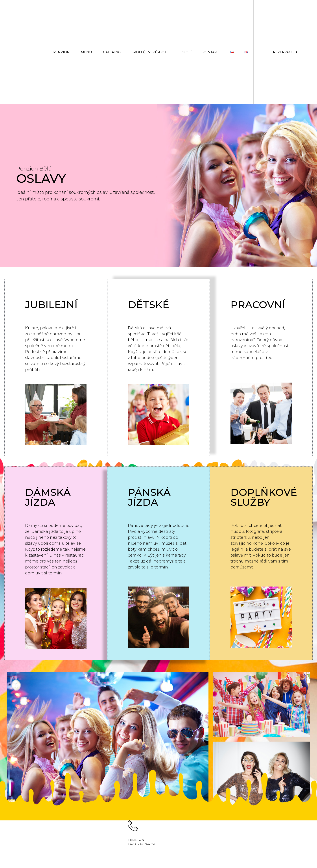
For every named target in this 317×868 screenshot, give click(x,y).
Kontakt (211, 52)
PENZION (62, 52)
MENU (86, 52)
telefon (136, 840)
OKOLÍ (186, 52)
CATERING (112, 52)
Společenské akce (151, 52)
